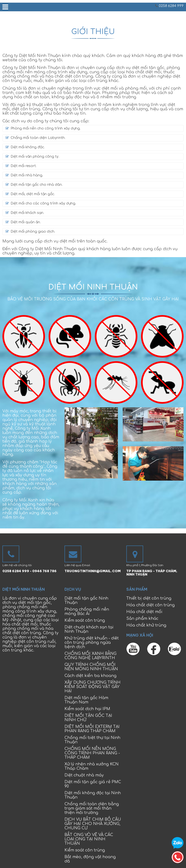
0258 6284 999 (171, 6)
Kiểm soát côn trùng (85, 620)
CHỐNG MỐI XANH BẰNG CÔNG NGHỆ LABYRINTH (90, 656)
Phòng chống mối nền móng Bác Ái (87, 612)
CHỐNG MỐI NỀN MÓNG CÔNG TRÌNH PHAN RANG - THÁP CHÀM (92, 753)
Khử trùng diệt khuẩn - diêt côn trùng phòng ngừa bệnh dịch (92, 643)
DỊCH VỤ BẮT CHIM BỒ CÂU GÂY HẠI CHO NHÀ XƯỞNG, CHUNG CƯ (93, 824)
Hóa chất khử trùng (146, 625)
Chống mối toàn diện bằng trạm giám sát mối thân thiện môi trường (92, 808)
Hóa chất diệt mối (144, 612)
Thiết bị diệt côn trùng (149, 598)
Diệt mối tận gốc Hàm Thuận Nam (86, 700)
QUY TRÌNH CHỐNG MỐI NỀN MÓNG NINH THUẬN (91, 667)
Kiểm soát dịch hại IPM (87, 709)
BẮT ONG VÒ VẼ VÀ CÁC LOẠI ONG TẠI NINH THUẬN (89, 839)
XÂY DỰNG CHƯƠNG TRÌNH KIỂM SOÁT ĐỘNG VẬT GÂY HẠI (93, 687)
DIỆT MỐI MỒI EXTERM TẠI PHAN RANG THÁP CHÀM (92, 729)
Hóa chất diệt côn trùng (151, 605)
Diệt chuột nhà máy (84, 775)
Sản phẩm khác (142, 619)
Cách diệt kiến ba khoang (90, 676)
